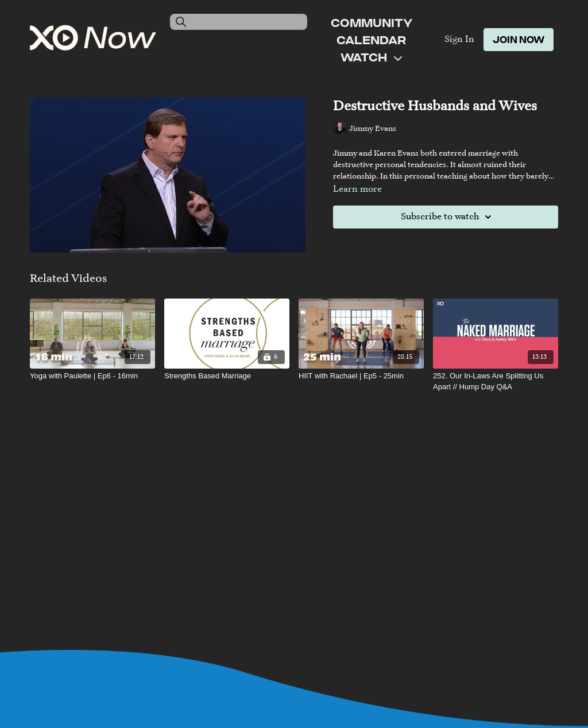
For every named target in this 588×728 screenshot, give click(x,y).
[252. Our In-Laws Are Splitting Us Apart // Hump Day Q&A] (496, 382)
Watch (371, 57)
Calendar (371, 40)
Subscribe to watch (448, 217)
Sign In (459, 40)
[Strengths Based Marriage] (227, 376)
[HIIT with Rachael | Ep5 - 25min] (361, 376)
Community (372, 22)
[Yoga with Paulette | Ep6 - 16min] (92, 376)
